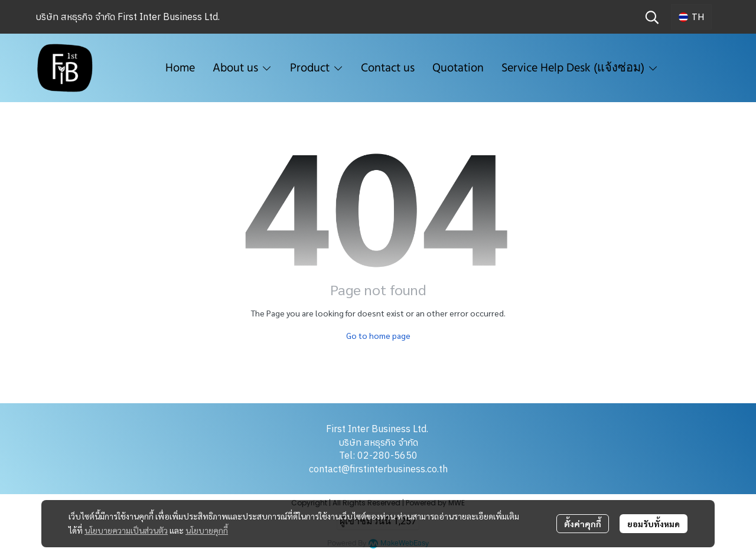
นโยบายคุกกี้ (207, 530)
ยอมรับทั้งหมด (654, 524)
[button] (652, 17)
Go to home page (378, 335)
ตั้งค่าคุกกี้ (583, 524)
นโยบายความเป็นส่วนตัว (126, 530)
